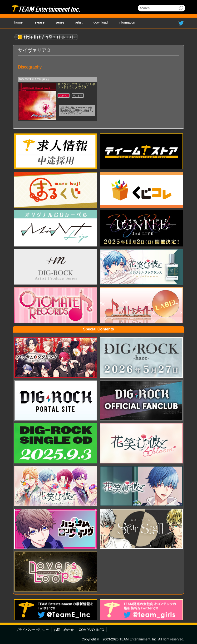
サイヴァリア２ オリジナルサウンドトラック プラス (76, 86)
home (18, 22)
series (60, 22)
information (127, 22)
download (101, 22)
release (39, 22)
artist (79, 22)
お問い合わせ (64, 630)
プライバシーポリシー (32, 630)
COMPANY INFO (91, 630)
